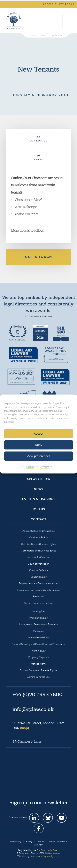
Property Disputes (38, 657)
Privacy (45, 467)
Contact (39, 519)
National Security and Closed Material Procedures (38, 644)
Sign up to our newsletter (39, 802)
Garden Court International (39, 603)
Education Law (39, 577)
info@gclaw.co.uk (33, 709)
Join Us (39, 509)
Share (39, 158)
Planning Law (39, 651)
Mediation (38, 631)
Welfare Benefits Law (38, 677)
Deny (38, 445)
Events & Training (38, 499)
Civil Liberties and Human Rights (38, 544)
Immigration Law (38, 618)
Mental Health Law (38, 637)
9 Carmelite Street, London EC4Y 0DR (38, 725)
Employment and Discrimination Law (39, 583)
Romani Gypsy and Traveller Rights (39, 670)
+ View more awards (38, 317)
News (39, 489)
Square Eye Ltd (51, 856)
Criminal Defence (39, 570)
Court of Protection (38, 564)
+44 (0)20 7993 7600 (57, 21)
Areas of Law (38, 479)
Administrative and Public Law (39, 531)
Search (48, 21)
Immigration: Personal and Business (38, 624)
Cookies (30, 467)
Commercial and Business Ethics (39, 551)
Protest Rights (38, 664)
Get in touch (39, 257)
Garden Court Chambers (14, 21)
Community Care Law (38, 557)
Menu (67, 21)
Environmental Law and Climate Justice (38, 590)
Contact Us (38, 139)
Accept (39, 433)
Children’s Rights (38, 537)
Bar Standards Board (48, 850)
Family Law (38, 596)
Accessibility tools (59, 4)
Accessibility (15, 841)
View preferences (39, 456)
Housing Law (38, 611)
